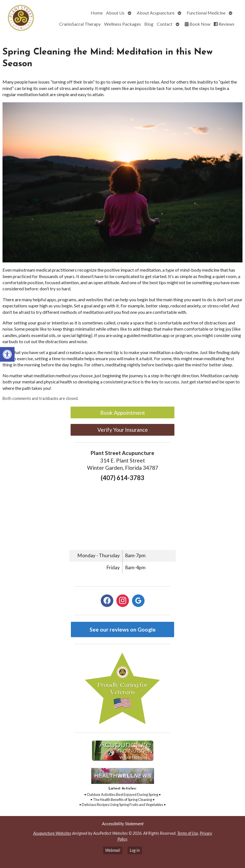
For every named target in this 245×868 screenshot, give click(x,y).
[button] (7, 354)
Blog (149, 24)
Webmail (113, 850)
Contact (165, 24)
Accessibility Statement (123, 823)
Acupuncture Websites (52, 833)
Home (97, 13)
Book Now (198, 24)
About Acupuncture (156, 13)
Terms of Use (188, 833)
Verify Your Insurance (123, 430)
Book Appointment (123, 413)
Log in (135, 850)
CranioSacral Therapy (80, 24)
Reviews (224, 24)
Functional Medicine (206, 13)
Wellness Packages (122, 24)
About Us (115, 13)
